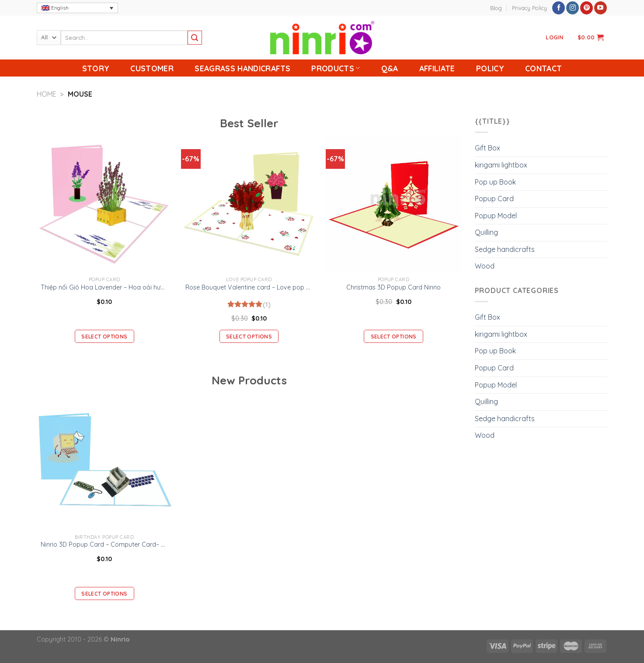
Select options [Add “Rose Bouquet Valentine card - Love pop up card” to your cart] (249, 337)
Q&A (390, 68)
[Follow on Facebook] (559, 8)
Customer (152, 68)
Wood (485, 266)
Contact (543, 68)
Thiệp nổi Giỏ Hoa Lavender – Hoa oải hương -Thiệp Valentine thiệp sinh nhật (104, 287)
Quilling (486, 232)
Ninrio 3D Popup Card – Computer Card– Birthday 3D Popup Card (104, 544)
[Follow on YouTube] (600, 8)
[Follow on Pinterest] (587, 8)
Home (47, 94)
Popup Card (494, 199)
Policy (490, 68)
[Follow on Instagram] (573, 8)
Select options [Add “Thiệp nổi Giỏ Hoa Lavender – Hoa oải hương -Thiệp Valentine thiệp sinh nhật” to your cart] (104, 337)
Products (336, 68)
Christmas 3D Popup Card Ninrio (393, 287)
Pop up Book (495, 182)
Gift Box (487, 148)
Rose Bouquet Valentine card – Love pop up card (249, 287)
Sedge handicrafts (505, 249)
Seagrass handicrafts (242, 68)
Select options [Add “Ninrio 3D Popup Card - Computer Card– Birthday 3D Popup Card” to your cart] (104, 594)
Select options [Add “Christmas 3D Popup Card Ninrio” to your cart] (394, 337)
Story (96, 68)
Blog (496, 8)
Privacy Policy (529, 8)
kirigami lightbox (501, 165)
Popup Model (496, 216)
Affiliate (437, 68)
